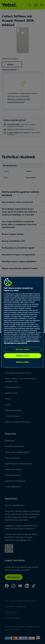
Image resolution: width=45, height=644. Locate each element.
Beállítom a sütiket (22, 362)
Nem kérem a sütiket (22, 349)
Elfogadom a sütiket (22, 356)
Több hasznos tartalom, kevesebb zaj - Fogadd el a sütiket (19, 289)
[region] (22, 322)
